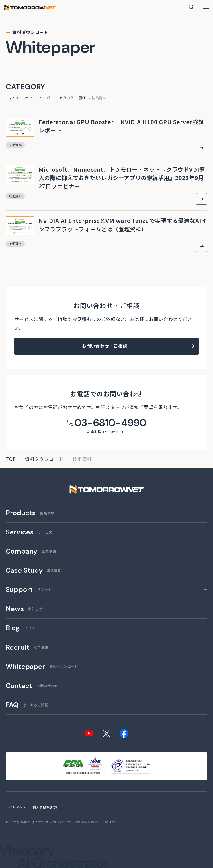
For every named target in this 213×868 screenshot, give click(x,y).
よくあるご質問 (27, 705)
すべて (14, 98)
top (11, 459)
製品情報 (30, 513)
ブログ (20, 628)
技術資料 (99, 98)
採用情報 (27, 648)
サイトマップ (16, 807)
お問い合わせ (32, 686)
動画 (83, 98)
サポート (29, 590)
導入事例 (34, 571)
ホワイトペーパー (39, 98)
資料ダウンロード (44, 459)
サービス (29, 532)
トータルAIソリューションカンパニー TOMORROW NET (56, 822)
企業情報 (31, 552)
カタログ (67, 98)
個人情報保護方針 (46, 807)
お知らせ (24, 609)
